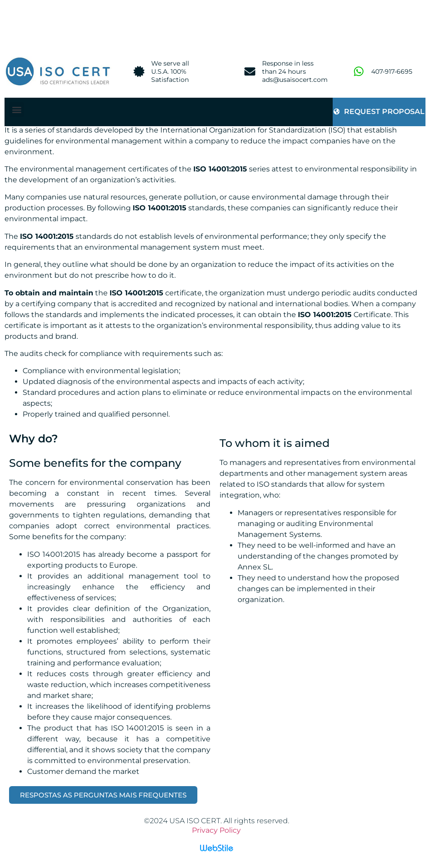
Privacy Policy (216, 830)
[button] (17, 110)
